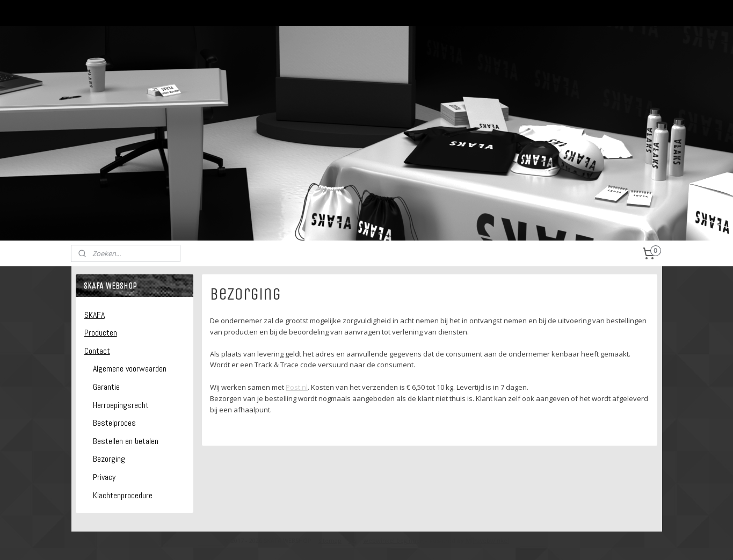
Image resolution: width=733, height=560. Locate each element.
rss (353, 540)
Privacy (104, 477)
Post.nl (297, 387)
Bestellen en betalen (126, 441)
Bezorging (109, 459)
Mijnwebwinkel (487, 540)
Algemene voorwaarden (130, 369)
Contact (97, 351)
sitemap (330, 540)
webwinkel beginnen (394, 540)
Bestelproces (114, 423)
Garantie (106, 387)
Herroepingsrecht (121, 405)
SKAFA (95, 315)
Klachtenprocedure (123, 495)
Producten (101, 333)
